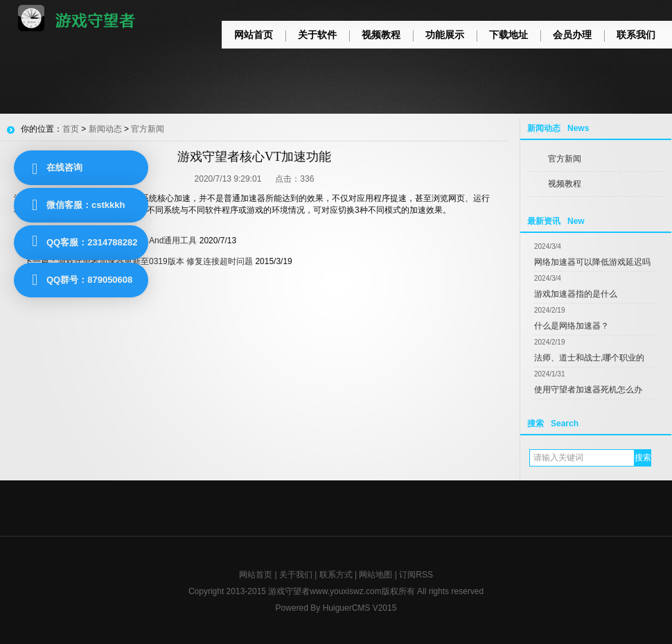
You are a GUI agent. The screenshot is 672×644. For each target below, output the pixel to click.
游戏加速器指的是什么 (576, 294)
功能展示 (445, 35)
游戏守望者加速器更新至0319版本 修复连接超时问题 (155, 261)
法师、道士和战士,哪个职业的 (589, 358)
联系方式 (336, 575)
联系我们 (636, 35)
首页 (71, 129)
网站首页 (254, 35)
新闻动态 (105, 129)
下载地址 (509, 35)
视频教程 (381, 35)
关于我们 (296, 575)
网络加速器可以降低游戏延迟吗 (592, 262)
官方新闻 (565, 159)
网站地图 (375, 575)
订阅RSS (416, 575)
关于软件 (317, 35)
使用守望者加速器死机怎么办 (588, 390)
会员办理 (572, 35)
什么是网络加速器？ (572, 326)
